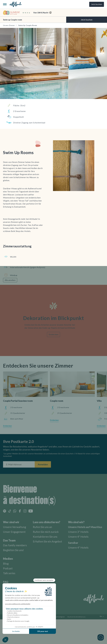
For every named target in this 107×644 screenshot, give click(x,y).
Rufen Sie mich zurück (48, 531)
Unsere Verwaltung (15, 526)
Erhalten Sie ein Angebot (50, 541)
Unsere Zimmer (9, 25)
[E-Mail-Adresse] (19, 464)
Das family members (16, 545)
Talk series (10, 573)
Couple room (57, 401)
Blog (6, 563)
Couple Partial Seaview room (18, 401)
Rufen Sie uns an (45, 526)
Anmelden (43, 464)
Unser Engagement (15, 531)
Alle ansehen (10, 280)
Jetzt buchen (96, 4)
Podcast (8, 568)
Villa (99, 401)
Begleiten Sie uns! (14, 550)
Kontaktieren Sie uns (48, 536)
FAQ (6, 581)
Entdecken (53, 334)
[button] (53, 97)
